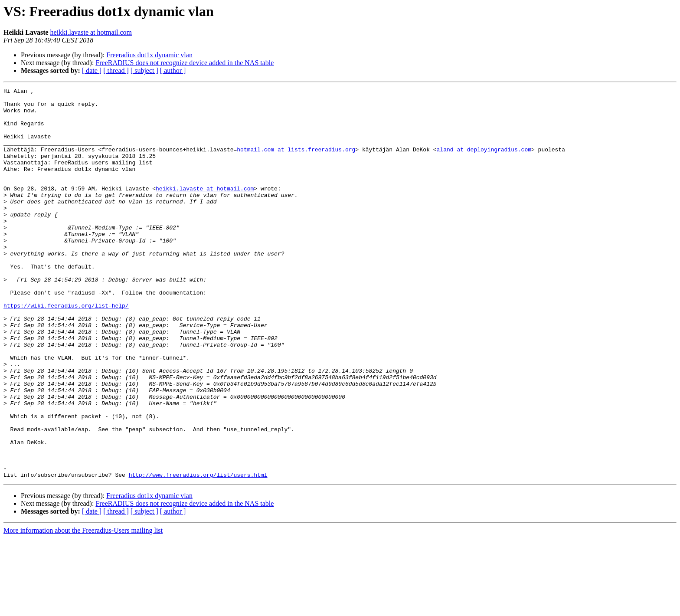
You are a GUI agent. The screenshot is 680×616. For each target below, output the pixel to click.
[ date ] (92, 70)
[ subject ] (144, 70)
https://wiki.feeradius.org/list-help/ (66, 350)
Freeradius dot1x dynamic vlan (149, 55)
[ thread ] (116, 70)
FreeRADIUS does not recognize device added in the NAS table (185, 63)
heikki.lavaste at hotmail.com (91, 32)
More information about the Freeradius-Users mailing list (83, 608)
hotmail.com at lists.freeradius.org (296, 162)
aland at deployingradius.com (484, 162)
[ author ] (173, 70)
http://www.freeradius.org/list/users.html (198, 553)
